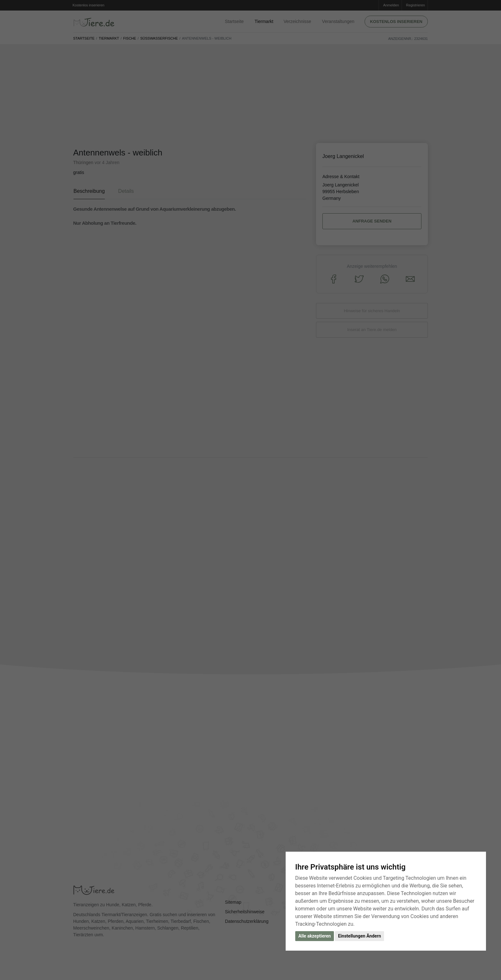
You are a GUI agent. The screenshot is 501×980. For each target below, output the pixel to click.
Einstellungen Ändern (359, 936)
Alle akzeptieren (315, 936)
